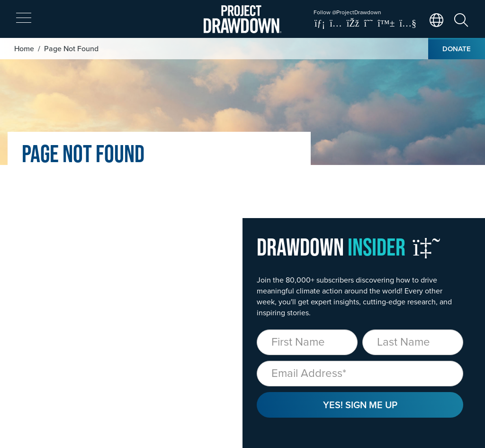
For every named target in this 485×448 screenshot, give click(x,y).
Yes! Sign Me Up (360, 405)
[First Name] (307, 342)
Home (24, 48)
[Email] (360, 374)
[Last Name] (413, 342)
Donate (457, 49)
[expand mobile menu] (24, 18)
